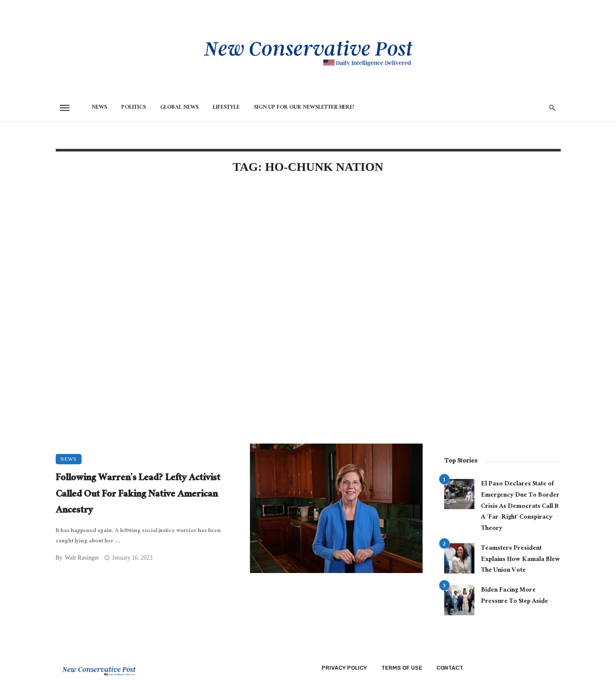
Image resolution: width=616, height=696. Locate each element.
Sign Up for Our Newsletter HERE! (304, 108)
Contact (450, 668)
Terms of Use (402, 668)
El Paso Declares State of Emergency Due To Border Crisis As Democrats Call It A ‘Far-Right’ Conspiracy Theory (520, 507)
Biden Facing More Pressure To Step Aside (515, 596)
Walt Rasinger (82, 558)
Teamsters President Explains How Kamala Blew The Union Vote (521, 560)
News (99, 108)
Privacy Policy (344, 668)
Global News (179, 108)
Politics (134, 108)
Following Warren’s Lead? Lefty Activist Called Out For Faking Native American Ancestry (138, 495)
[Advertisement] (239, 255)
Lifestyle (226, 108)
